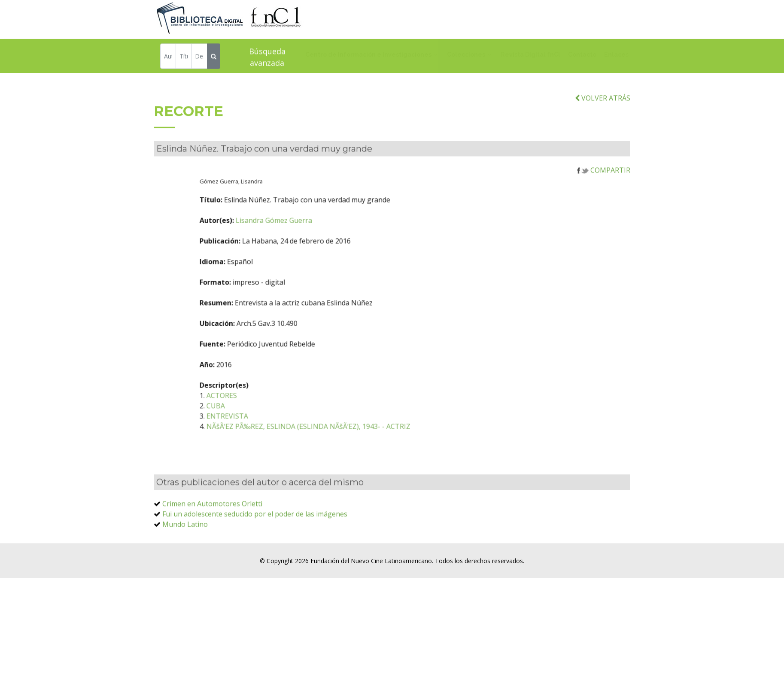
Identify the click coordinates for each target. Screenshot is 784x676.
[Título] (184, 57)
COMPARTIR (604, 181)
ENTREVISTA (256, 427)
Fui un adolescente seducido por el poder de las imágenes (255, 524)
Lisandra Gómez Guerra (303, 231)
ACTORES (251, 406)
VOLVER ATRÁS (603, 108)
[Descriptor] (199, 57)
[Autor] (168, 57)
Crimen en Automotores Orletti (212, 514)
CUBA (245, 416)
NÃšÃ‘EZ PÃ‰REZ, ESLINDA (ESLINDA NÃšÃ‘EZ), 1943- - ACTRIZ (337, 437)
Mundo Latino (185, 535)
